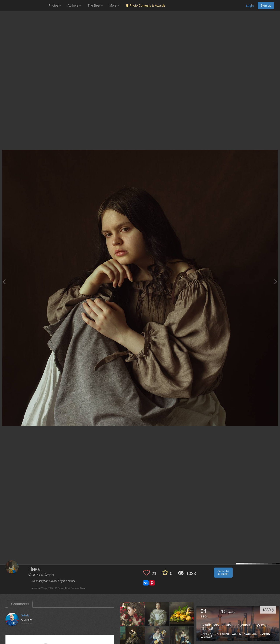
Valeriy (25, 616)
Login (250, 6)
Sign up (266, 5)
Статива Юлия (41, 575)
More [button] (114, 5)
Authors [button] (74, 5)
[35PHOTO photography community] (24, 6)
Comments (20, 604)
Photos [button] (55, 5)
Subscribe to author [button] (223, 573)
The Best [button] (95, 5)
